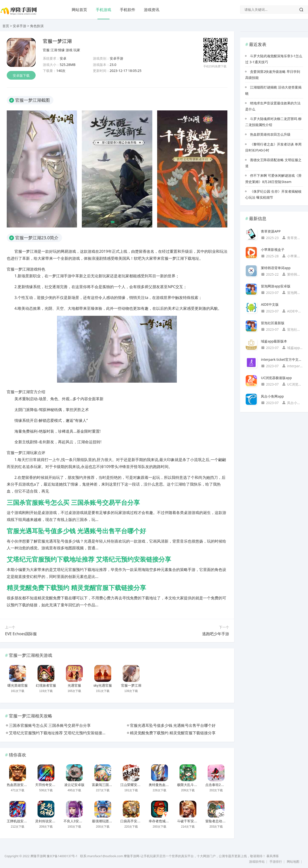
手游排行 (276, 862)
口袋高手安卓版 (132, 821)
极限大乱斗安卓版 (191, 785)
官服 (46, 50)
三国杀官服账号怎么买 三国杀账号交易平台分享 (73, 503)
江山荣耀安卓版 (132, 785)
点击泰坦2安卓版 (218, 785)
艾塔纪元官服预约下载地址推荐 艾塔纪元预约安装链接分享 (89, 559)
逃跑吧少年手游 (216, 634)
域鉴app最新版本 (274, 341)
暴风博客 (273, 856)
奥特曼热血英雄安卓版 (166, 785)
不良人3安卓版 (75, 821)
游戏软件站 (257, 862)
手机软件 (128, 10)
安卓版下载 (21, 75)
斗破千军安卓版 (189, 821)
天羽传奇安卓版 (47, 785)
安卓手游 (19, 26)
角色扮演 (37, 26)
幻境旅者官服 (46, 685)
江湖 (54, 50)
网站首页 (79, 10)
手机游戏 (103, 10)
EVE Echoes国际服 (21, 634)
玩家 (77, 50)
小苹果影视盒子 (273, 250)
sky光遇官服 (103, 685)
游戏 (69, 50)
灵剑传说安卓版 (47, 821)
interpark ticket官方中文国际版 (282, 359)
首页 (6, 26)
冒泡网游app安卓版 (276, 286)
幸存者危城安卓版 (162, 821)
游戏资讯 (152, 10)
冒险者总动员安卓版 (220, 821)
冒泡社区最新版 (273, 323)
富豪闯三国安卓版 (105, 785)
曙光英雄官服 (18, 685)
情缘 (61, 50)
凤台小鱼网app (272, 396)
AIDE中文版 (270, 304)
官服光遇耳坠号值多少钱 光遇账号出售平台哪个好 (76, 531)
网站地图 (293, 862)
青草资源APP (271, 231)
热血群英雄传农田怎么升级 (270, 134)
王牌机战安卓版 (19, 821)
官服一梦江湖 (131, 685)
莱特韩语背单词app (276, 268)
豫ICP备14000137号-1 (62, 856)
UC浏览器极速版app (276, 378)
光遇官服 (74, 685)
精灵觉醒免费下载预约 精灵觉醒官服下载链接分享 (76, 588)
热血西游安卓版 (19, 785)
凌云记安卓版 (74, 785)
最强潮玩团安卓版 (105, 821)
